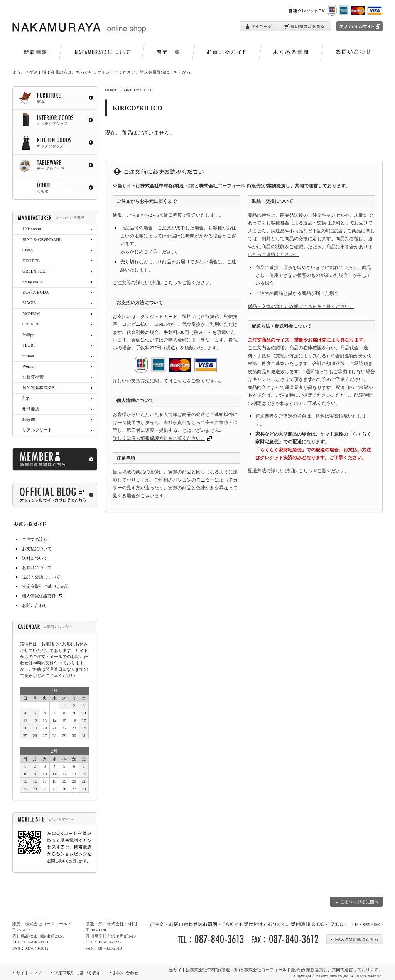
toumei (28, 356)
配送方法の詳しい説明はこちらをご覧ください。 (299, 471)
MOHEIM (31, 313)
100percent (32, 229)
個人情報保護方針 (43, 596)
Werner (29, 366)
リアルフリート (37, 430)
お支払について (37, 549)
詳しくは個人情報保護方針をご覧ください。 (159, 438)
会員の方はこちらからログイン (80, 72)
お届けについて (37, 567)
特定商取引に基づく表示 (77, 973)
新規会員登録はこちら (161, 72)
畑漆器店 (31, 409)
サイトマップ (29, 973)
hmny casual (33, 282)
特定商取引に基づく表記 (45, 586)
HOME (111, 90)
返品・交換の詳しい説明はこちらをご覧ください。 (301, 306)
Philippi (29, 335)
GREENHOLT (35, 271)
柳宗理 (29, 419)
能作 (27, 398)
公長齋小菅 (33, 377)
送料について (35, 558)
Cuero (28, 250)
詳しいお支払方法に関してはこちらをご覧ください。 (168, 381)
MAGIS (29, 303)
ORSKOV (31, 324)
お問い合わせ (35, 605)
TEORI (29, 345)
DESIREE (31, 261)
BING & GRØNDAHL (42, 239)
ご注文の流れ (35, 539)
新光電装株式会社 (39, 387)
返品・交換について (41, 577)
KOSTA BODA (36, 292)
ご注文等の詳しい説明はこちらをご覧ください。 (164, 283)
